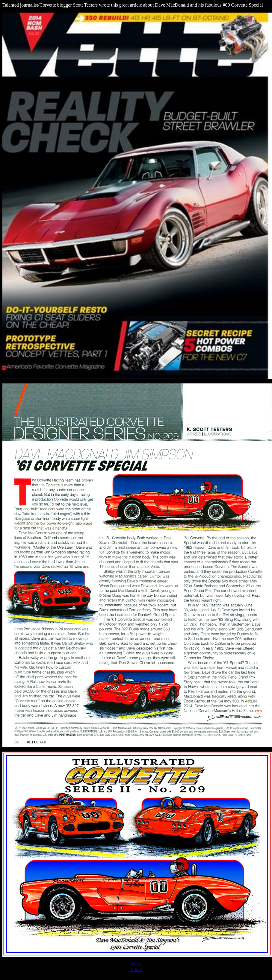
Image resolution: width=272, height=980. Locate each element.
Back (136, 964)
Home (136, 969)
